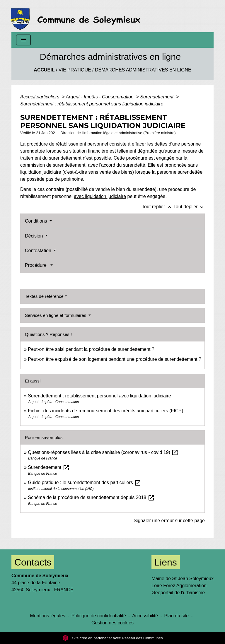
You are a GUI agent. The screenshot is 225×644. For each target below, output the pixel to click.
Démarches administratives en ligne (143, 70)
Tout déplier (189, 207)
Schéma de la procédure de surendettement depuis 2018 (91, 497)
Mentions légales (48, 616)
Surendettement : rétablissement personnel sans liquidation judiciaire (92, 104)
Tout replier (158, 207)
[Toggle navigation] (23, 40)
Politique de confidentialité (99, 616)
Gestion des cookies (112, 623)
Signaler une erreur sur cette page (169, 521)
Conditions (37, 221)
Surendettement (157, 97)
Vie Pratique (75, 70)
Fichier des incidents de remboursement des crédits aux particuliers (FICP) (105, 411)
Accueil (44, 70)
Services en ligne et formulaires (56, 315)
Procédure (37, 265)
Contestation (39, 251)
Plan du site (177, 616)
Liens (166, 562)
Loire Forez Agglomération (179, 586)
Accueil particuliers (40, 97)
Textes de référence (44, 296)
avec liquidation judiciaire (100, 196)
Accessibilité (145, 616)
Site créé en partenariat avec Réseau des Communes (113, 638)
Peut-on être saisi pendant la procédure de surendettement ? (91, 349)
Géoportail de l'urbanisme (178, 593)
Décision (35, 236)
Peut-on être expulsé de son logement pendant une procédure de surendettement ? (115, 359)
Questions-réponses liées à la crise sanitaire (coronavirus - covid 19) (103, 452)
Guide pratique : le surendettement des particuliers (85, 482)
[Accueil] (77, 16)
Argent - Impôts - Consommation (100, 97)
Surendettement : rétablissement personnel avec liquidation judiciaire (99, 396)
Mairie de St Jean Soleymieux (183, 579)
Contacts (33, 562)
